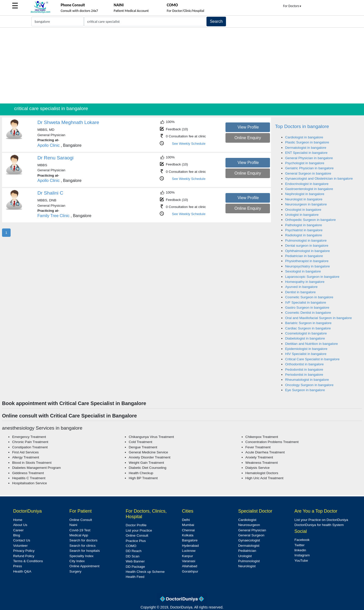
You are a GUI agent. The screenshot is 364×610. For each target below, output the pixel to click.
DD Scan (132, 556)
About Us (20, 525)
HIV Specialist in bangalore (306, 354)
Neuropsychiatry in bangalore (308, 266)
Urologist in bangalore (302, 215)
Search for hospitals (85, 551)
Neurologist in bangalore (304, 199)
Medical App (79, 535)
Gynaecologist (249, 540)
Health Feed (135, 577)
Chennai (188, 530)
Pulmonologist (249, 561)
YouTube (301, 561)
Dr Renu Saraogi (55, 158)
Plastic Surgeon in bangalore (307, 142)
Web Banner (135, 561)
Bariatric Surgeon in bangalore (308, 323)
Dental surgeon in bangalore (307, 246)
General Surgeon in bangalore (308, 173)
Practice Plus (136, 541)
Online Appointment (85, 566)
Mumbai (188, 525)
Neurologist (247, 566)
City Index (77, 561)
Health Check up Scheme (145, 572)
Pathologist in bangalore (304, 225)
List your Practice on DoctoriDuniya (321, 520)
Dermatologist (249, 546)
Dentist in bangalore (300, 292)
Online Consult (81, 520)
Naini (73, 525)
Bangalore (190, 540)
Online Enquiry (248, 138)
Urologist (245, 556)
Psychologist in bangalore (305, 163)
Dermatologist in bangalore (306, 148)
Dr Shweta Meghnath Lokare (68, 122)
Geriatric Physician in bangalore (309, 168)
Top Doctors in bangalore (302, 126)
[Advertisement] (182, 66)
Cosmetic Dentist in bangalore (308, 313)
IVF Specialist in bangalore (306, 302)
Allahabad (190, 566)
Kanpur (188, 556)
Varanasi (189, 561)
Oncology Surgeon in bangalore (309, 385)
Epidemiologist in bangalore (306, 349)
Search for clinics (83, 546)
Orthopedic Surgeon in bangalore (310, 220)
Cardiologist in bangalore (304, 137)
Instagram (302, 555)
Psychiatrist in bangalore (304, 230)
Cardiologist (247, 520)
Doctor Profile (136, 525)
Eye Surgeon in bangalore (305, 390)
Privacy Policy (24, 551)
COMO (131, 546)
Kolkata (188, 535)
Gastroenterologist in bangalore (309, 189)
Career (18, 530)
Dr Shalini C (50, 193)
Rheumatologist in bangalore (307, 380)
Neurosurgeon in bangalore (306, 204)
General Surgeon (251, 535)
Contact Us (22, 540)
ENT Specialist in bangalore (306, 153)
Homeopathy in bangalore (305, 282)
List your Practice (139, 530)
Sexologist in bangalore (303, 271)
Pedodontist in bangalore (304, 370)
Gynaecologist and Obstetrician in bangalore (319, 178)
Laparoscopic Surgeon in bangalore (312, 277)
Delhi (186, 520)
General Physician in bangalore (309, 158)
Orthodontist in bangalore (304, 364)
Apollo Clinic (49, 145)
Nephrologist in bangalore (305, 194)
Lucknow (189, 551)
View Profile (248, 127)
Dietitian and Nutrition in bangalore (312, 344)
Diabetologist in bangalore (305, 338)
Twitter (300, 545)
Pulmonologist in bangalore (306, 240)
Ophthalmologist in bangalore (308, 251)
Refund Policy (24, 556)
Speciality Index (82, 556)
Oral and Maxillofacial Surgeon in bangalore (318, 318)
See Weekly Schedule (189, 144)
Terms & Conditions (28, 561)
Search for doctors (84, 540)
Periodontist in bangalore (304, 375)
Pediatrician (247, 551)
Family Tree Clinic (53, 216)
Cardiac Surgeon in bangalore (308, 328)
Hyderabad (190, 546)
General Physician (252, 530)
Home (18, 520)
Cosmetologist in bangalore (306, 333)
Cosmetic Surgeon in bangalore (309, 297)
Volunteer (20, 546)
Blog (17, 535)
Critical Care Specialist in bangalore (312, 359)
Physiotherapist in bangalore (307, 261)
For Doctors (292, 6)
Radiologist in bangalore (304, 235)
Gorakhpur (190, 571)
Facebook (302, 540)
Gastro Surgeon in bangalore (307, 308)
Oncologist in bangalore (303, 210)
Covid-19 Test (80, 530)
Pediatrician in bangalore (304, 256)
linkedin (300, 550)
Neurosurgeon (249, 525)
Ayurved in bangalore (301, 287)
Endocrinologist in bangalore (307, 184)
